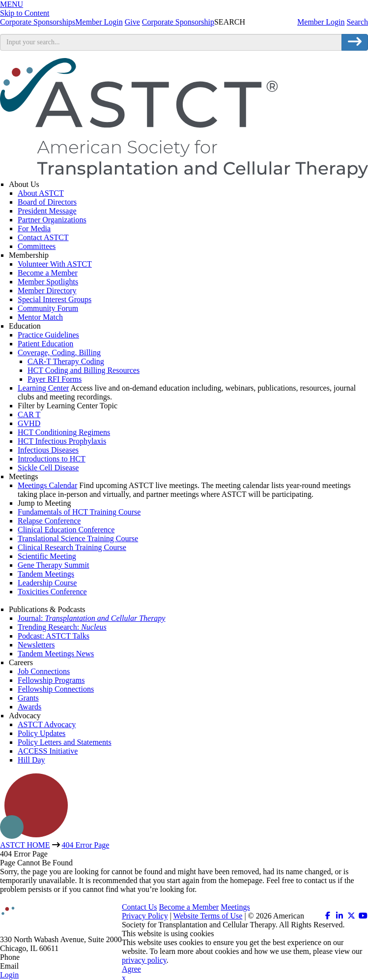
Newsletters (36, 645)
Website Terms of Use (208, 916)
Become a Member (48, 273)
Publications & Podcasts (47, 609)
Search (357, 22)
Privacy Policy (145, 916)
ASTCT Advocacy (47, 724)
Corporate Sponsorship (178, 22)
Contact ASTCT (43, 237)
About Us (24, 184)
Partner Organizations (52, 220)
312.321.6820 (43, 957)
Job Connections (44, 671)
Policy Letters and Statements (65, 742)
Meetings (24, 476)
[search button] (355, 42)
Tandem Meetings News (56, 654)
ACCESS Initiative (48, 751)
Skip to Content (25, 13)
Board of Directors (47, 202)
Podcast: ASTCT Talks (54, 636)
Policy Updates (42, 733)
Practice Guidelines (48, 335)
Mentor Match (40, 317)
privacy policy (144, 960)
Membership (29, 255)
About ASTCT (41, 193)
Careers (21, 662)
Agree (131, 969)
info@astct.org (44, 966)
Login (9, 975)
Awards (29, 707)
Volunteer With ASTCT (55, 264)
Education (25, 326)
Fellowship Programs (51, 680)
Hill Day (31, 760)
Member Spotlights (48, 282)
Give (132, 22)
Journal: (91, 618)
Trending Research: (62, 627)
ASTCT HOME (25, 845)
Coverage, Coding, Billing (59, 352)
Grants (28, 698)
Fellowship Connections (56, 689)
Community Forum (48, 308)
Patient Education (45, 344)
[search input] (171, 42)
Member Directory (47, 291)
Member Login (321, 22)
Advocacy (25, 716)
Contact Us (140, 907)
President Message (47, 211)
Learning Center (43, 388)
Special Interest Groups (55, 299)
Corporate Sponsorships (38, 22)
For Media (34, 229)
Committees (37, 246)
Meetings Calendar (47, 485)
